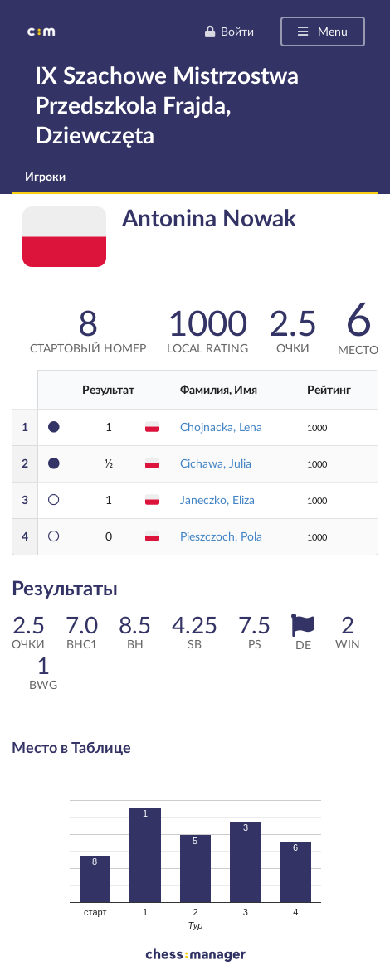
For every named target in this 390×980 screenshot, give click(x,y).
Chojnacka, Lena (221, 427)
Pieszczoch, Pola (221, 536)
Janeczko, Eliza (217, 500)
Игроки (45, 176)
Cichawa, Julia (216, 463)
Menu (322, 31)
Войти (229, 31)
